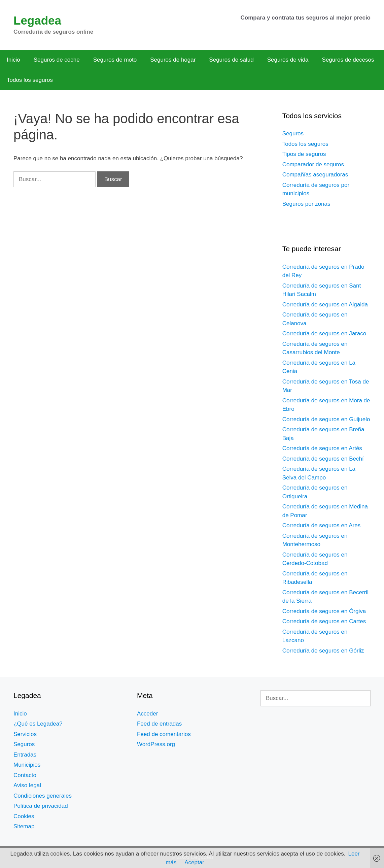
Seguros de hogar (173, 60)
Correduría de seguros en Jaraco (324, 333)
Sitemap (24, 826)
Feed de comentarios (164, 734)
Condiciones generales (43, 796)
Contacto (25, 775)
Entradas (25, 755)
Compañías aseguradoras (315, 175)
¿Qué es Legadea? (38, 724)
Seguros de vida (288, 60)
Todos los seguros (30, 80)
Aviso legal (27, 785)
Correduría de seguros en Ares (321, 525)
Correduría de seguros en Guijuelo (326, 419)
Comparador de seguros (313, 164)
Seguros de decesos (348, 60)
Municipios (27, 765)
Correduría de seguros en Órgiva (324, 611)
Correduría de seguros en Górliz (323, 651)
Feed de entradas (159, 724)
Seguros (293, 133)
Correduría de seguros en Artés (322, 448)
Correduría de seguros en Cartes (324, 621)
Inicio (13, 60)
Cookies (24, 816)
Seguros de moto (115, 60)
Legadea (37, 20)
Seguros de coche (57, 60)
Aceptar (194, 862)
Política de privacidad (41, 806)
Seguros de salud (231, 60)
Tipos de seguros (304, 154)
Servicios (25, 734)
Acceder (147, 714)
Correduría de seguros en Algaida (325, 305)
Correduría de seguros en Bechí (323, 459)
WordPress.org (156, 744)
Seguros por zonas (306, 204)
